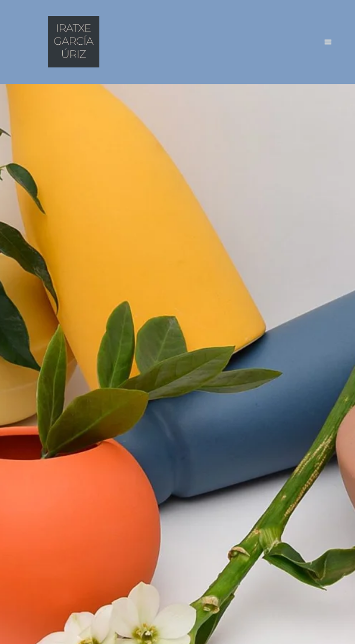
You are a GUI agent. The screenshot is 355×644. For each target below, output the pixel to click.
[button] (328, 42)
